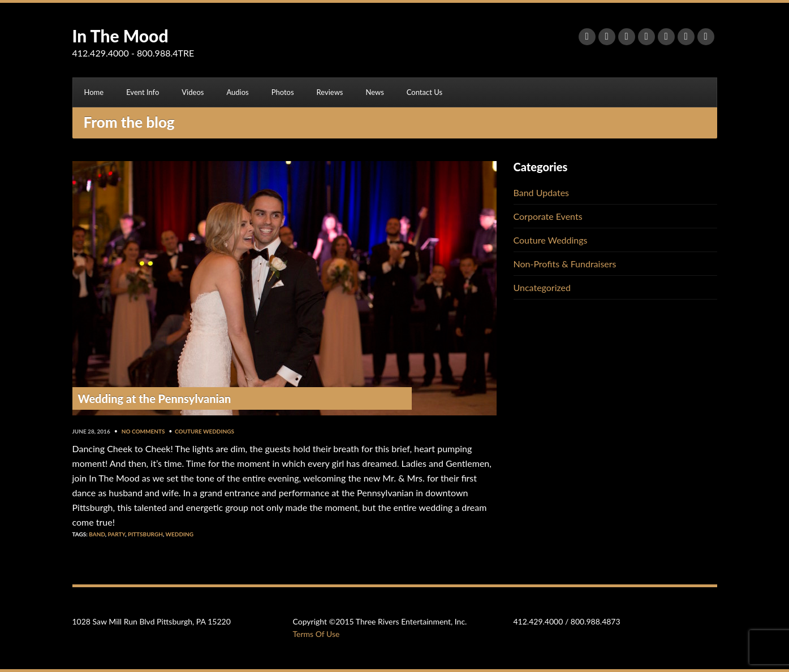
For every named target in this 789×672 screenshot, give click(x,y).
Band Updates (542, 192)
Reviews (330, 92)
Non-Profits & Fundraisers (565, 264)
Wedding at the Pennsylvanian (155, 398)
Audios (237, 92)
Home (94, 92)
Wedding (180, 534)
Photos (283, 92)
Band (97, 534)
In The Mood (120, 36)
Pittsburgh (145, 534)
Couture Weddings (204, 431)
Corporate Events (548, 216)
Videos (193, 92)
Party (117, 534)
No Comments (143, 431)
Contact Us (424, 92)
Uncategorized (542, 287)
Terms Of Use (316, 634)
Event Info (143, 92)
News (374, 92)
